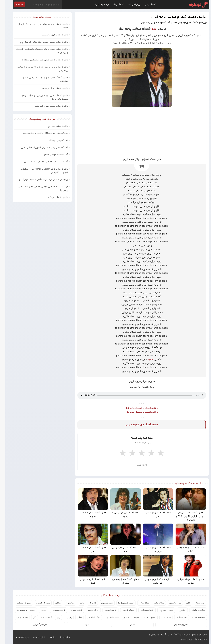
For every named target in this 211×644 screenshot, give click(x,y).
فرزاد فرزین (88, 610)
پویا (53, 617)
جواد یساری (139, 603)
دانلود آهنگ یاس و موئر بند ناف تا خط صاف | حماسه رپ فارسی (37, 69)
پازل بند (63, 617)
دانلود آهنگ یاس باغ (52, 126)
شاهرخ (177, 610)
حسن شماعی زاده (121, 603)
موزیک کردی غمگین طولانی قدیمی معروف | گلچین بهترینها (38, 189)
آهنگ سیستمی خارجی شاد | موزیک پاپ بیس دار (39, 162)
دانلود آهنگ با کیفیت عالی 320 (136, 408)
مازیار (38, 610)
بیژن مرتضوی (170, 603)
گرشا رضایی (41, 617)
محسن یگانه (176, 617)
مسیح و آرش (145, 617)
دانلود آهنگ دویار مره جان (50, 88)
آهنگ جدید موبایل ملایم (51, 155)
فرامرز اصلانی (105, 610)
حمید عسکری (102, 603)
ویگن (74, 617)
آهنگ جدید (144, 5)
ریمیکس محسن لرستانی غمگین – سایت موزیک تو (38, 180)
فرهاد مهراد (71, 610)
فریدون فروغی (53, 610)
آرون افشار (195, 603)
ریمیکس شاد (128, 5)
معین (132, 617)
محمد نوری (161, 617)
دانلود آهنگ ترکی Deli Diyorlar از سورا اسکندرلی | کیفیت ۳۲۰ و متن (38, 171)
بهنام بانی (154, 603)
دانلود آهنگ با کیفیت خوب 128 (136, 412)
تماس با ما (60, 637)
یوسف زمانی (17, 617)
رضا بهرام (65, 603)
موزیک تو (193, 5)
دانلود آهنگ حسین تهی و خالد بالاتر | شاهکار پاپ (38, 42)
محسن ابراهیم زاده (20, 610)
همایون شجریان (176, 625)
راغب (76, 603)
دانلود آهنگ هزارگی (53, 197)
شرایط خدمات (34, 637)
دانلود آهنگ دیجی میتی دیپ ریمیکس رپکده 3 (40, 60)
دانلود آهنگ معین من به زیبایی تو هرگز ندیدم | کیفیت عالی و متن (39, 97)
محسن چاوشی (193, 617)
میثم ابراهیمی (88, 617)
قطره (145, 360)
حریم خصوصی (17, 637)
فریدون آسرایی (35, 625)
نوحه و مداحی (97, 5)
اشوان (83, 625)
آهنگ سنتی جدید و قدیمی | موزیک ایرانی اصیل (39, 148)
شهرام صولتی (178, 23)
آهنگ (189, 23)
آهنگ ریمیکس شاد (53, 140)
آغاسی (127, 625)
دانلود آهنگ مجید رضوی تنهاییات (46, 106)
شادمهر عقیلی (193, 610)
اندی (183, 603)
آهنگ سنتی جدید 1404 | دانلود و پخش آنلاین (40, 133)
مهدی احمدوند (106, 617)
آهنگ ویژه (113, 5)
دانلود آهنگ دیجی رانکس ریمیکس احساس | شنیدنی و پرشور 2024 (36, 51)
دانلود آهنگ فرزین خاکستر (49, 35)
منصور (121, 617)
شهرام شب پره (161, 610)
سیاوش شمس (38, 603)
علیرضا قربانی (123, 610)
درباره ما (47, 637)
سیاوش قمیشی (19, 603)
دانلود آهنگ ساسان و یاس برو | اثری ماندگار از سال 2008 (37, 26)
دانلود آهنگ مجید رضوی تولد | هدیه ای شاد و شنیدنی (40, 79)
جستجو (14, 4)
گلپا (29, 617)
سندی (53, 603)
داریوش (87, 603)
